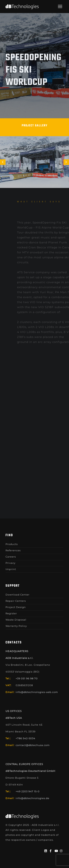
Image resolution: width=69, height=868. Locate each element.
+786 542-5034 (25, 738)
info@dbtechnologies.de (32, 798)
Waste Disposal (16, 620)
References (13, 550)
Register (11, 613)
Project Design (16, 607)
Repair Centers (16, 601)
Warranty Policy (16, 626)
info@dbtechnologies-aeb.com (37, 692)
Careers (11, 557)
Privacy (10, 563)
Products (12, 544)
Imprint (11, 569)
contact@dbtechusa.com (33, 745)
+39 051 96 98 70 (27, 678)
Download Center (17, 595)
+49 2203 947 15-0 (28, 791)
